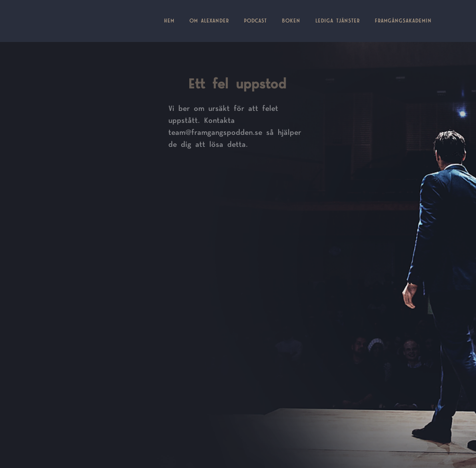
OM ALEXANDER (209, 21)
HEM (173, 20)
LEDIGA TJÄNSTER (337, 21)
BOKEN (291, 21)
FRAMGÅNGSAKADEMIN (403, 21)
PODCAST (255, 21)
